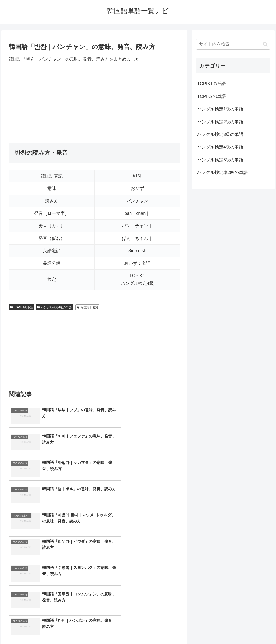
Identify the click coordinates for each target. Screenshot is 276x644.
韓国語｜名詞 (87, 307)
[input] (233, 44)
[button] (265, 44)
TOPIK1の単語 (22, 307)
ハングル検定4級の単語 (54, 307)
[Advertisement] (94, 103)
